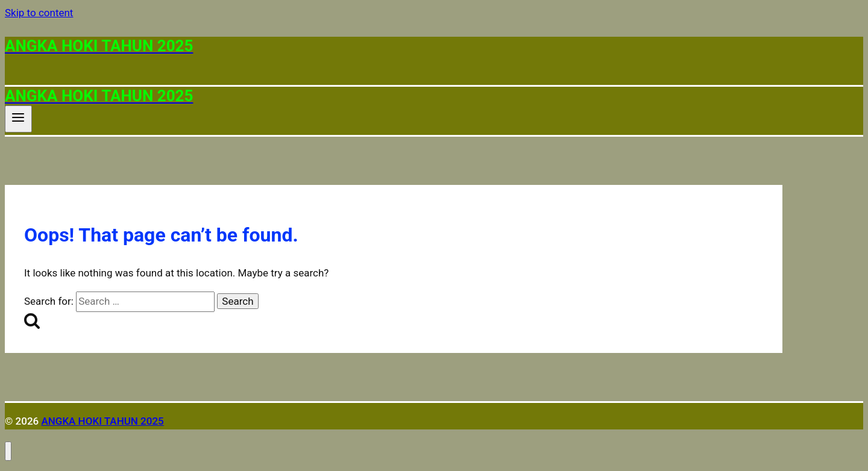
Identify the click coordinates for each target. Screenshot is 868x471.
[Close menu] (8, 451)
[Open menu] (18, 119)
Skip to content (39, 13)
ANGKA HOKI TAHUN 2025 (102, 421)
